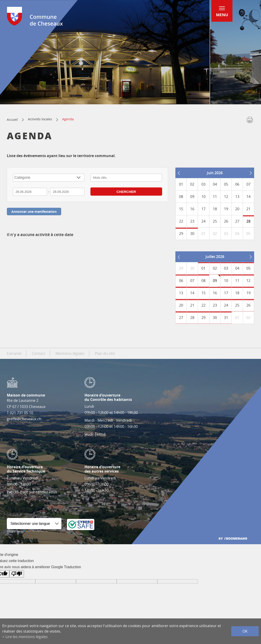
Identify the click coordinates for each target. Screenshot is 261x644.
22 (203, 305)
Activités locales (40, 119)
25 (237, 305)
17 (226, 293)
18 (237, 293)
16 (215, 293)
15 (203, 293)
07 (192, 281)
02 (215, 268)
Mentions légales (70, 353)
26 (248, 305)
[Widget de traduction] (34, 524)
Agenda (68, 119)
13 (181, 293)
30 (192, 234)
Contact (38, 353)
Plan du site (105, 353)
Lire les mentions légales (27, 637)
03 (226, 268)
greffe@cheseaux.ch (24, 419)
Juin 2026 (215, 173)
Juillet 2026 (215, 257)
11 (237, 281)
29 (181, 234)
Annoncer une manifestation (34, 212)
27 (181, 318)
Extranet (14, 353)
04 (237, 268)
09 (215, 281)
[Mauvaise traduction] (17, 574)
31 (226, 318)
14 (192, 293)
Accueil (12, 120)
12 (248, 281)
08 (203, 281)
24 (226, 305)
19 (248, 293)
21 (192, 305)
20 (181, 305)
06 (181, 281)
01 (203, 268)
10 (226, 281)
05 (248, 268)
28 (248, 221)
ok (245, 631)
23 (215, 305)
